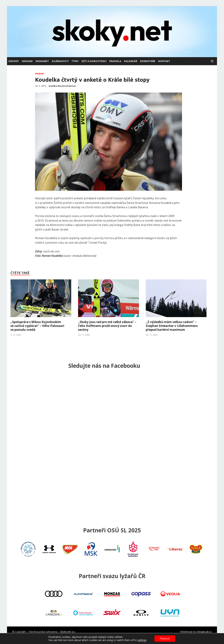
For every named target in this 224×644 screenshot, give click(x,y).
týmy (75, 61)
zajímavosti (60, 61)
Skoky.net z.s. (68, 632)
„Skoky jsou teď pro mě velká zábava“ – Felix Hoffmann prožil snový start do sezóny (107, 326)
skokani (27, 61)
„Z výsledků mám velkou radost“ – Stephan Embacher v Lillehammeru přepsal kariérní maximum (172, 326)
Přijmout (165, 638)
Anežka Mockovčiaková (62, 86)
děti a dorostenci (94, 61)
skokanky (42, 61)
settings (142, 640)
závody (14, 61)
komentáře (148, 61)
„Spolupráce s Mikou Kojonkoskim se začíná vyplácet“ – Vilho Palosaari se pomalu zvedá (37, 326)
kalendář (131, 61)
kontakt (164, 61)
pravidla (115, 61)
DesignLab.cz (204, 632)
